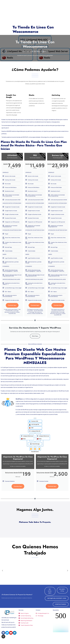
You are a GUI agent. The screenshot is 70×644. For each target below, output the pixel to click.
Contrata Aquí (12, 305)
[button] (2, 575)
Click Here (35, 340)
